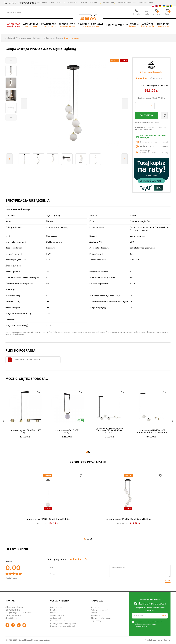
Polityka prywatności (99, 610)
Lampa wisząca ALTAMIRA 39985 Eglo (25, 431)
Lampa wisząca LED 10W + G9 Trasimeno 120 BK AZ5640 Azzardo (109, 431)
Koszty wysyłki (56, 610)
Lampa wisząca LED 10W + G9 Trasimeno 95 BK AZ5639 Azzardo (151, 431)
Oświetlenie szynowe (91, 26)
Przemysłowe (67, 26)
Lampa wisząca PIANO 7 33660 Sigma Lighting (128, 519)
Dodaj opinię (157, 78)
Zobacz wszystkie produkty (151, 72)
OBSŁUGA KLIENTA (60, 601)
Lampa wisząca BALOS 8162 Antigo (67, 431)
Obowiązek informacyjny (101, 618)
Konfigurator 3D (146, 3)
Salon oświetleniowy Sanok (42, 3)
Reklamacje (95, 615)
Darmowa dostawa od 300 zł (62, 626)
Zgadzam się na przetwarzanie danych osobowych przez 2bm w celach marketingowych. (149, 624)
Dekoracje (163, 26)
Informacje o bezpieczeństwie (28, 360)
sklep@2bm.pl (11, 618)
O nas (26, 3)
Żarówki (148, 26)
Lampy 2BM (84, 3)
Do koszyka (147, 115)
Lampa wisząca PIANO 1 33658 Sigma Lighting (48, 519)
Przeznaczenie (115, 26)
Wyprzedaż (13, 26)
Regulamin (95, 607)
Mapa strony (96, 621)
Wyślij (168, 581)
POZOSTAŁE (97, 601)
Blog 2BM (94, 3)
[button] (11, 61)
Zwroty (94, 613)
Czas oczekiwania (58, 621)
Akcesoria (132, 26)
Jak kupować (55, 618)
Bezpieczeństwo (57, 615)
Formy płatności (57, 607)
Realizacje (61, 3)
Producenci (72, 3)
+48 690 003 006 (13, 615)
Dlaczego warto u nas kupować (63, 624)
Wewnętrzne (31, 26)
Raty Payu (54, 613)
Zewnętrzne (49, 26)
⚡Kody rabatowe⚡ (108, 3)
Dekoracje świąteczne (127, 3)
